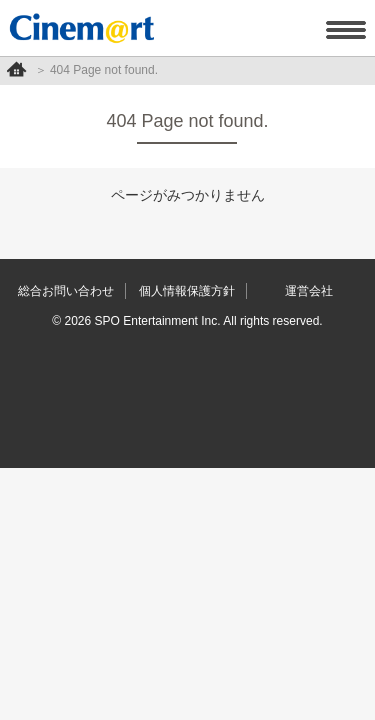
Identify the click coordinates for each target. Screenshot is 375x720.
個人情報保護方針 (187, 291)
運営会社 (309, 291)
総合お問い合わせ (66, 291)
